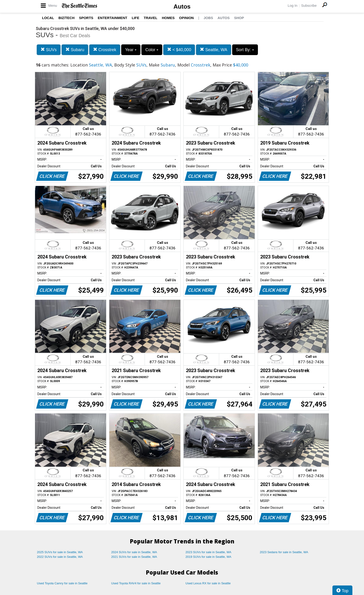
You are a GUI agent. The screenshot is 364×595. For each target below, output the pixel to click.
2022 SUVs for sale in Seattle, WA (60, 557)
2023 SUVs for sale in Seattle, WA (208, 552)
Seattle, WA (213, 50)
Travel (151, 18)
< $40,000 (179, 50)
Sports (86, 18)
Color (152, 50)
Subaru (75, 50)
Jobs (208, 18)
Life (135, 18)
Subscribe (309, 5)
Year (131, 50)
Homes (168, 18)
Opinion (186, 18)
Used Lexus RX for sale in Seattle (208, 583)
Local (48, 18)
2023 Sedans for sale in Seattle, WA (284, 552)
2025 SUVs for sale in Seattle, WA (60, 552)
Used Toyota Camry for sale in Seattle (62, 583)
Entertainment (112, 18)
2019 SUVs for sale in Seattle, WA (208, 557)
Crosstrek (105, 50)
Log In (292, 5)
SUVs (49, 50)
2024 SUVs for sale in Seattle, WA (134, 552)
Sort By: (245, 50)
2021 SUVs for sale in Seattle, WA (134, 557)
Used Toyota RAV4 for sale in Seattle (136, 583)
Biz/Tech (67, 18)
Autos (182, 7)
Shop (239, 18)
